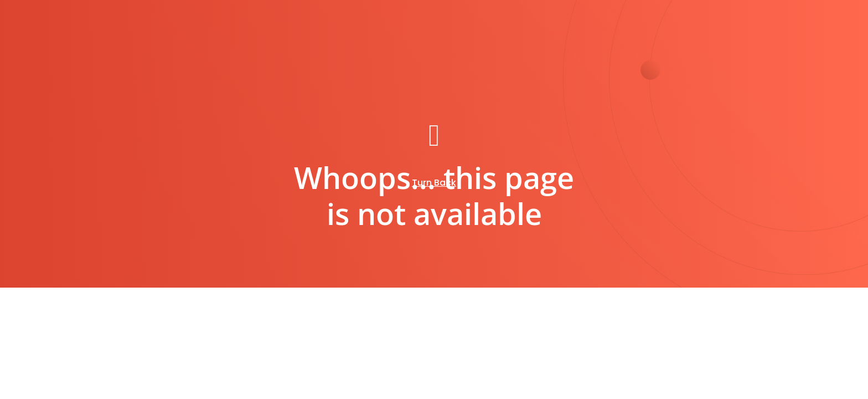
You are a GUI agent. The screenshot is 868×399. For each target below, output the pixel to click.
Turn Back (434, 183)
